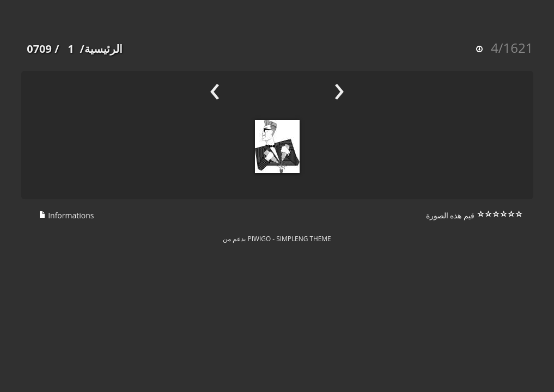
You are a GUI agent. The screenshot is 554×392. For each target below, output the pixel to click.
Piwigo (260, 238)
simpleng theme (303, 238)
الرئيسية (104, 49)
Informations (66, 215)
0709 (39, 49)
